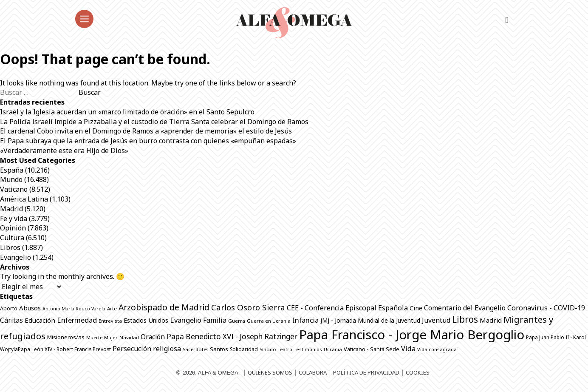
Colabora (313, 372)
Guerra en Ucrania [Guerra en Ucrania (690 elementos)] (269, 321)
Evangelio (16, 257)
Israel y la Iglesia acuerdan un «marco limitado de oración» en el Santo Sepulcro (127, 112)
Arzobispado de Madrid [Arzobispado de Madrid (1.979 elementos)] (164, 307)
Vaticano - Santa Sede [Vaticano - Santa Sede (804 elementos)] (372, 349)
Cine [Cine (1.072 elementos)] (416, 308)
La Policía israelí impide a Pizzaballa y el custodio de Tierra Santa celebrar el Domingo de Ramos (154, 122)
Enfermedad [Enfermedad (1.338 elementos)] (77, 320)
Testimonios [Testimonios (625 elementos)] (308, 349)
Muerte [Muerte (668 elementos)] (94, 337)
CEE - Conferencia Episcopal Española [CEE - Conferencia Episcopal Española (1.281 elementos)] (347, 308)
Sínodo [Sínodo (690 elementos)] (268, 349)
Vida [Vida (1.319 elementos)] (408, 349)
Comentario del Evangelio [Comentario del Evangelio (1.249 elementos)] (465, 308)
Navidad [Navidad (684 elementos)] (129, 337)
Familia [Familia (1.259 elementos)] (215, 320)
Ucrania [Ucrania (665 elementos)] (333, 349)
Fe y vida (14, 219)
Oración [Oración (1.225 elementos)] (153, 337)
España (12, 170)
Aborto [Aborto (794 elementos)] (9, 308)
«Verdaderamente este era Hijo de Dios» (64, 151)
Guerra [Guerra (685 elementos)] (237, 321)
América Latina (24, 199)
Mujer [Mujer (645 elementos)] (111, 337)
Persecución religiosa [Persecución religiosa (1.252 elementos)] (147, 349)
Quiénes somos (270, 372)
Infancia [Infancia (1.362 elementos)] (305, 320)
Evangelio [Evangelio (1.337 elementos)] (186, 320)
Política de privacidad (366, 372)
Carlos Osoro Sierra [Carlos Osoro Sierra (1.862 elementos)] (248, 307)
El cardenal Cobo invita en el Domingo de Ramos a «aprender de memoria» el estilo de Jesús (146, 131)
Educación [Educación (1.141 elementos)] (40, 320)
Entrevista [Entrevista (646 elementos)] (110, 321)
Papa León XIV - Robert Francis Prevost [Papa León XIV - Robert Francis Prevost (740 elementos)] (64, 349)
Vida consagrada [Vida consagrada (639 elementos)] (437, 349)
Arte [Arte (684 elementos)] (112, 308)
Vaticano (14, 189)
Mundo (11, 179)
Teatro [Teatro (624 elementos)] (285, 349)
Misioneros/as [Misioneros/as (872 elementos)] (66, 337)
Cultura (12, 238)
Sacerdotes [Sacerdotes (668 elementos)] (195, 349)
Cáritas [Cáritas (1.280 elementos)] (11, 320)
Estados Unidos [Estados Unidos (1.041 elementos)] (146, 320)
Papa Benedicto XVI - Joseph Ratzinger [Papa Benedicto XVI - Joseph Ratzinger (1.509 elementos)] (232, 337)
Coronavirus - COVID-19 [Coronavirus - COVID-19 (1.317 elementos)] (546, 308)
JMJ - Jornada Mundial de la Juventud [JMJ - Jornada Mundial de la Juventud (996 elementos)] (370, 320)
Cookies (418, 372)
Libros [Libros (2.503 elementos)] (465, 319)
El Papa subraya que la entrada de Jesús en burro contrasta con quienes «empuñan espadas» (148, 141)
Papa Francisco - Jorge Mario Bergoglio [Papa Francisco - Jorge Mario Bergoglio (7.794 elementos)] (412, 335)
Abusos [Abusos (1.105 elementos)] (30, 308)
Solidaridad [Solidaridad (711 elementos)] (244, 349)
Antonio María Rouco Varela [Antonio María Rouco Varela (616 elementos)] (74, 309)
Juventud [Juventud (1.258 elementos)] (436, 320)
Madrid (11, 209)
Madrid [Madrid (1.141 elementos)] (491, 320)
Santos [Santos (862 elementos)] (219, 349)
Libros (10, 247)
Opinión (13, 228)
